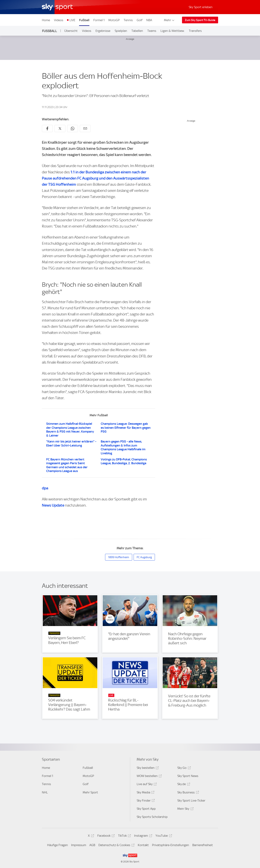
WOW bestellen (149, 777)
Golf (140, 20)
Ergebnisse (103, 31)
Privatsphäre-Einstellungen (171, 845)
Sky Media (145, 793)
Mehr (169, 20)
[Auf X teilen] (60, 128)
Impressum (79, 845)
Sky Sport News (188, 776)
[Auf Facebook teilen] (47, 128)
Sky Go (183, 768)
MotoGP (114, 20)
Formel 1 (99, 20)
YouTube (163, 836)
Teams (152, 31)
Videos (59, 20)
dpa (45, 488)
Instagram (143, 836)
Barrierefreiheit (203, 845)
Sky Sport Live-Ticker (191, 800)
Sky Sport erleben (201, 7)
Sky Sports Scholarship (152, 817)
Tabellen (137, 31)
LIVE (72, 20)
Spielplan (121, 31)
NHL (45, 792)
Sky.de (183, 785)
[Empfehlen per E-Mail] (85, 128)
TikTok (124, 836)
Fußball (84, 20)
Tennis (128, 20)
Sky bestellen (147, 768)
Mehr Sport (90, 792)
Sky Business (188, 793)
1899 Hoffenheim (119, 557)
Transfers (195, 31)
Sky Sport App (146, 809)
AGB (92, 845)
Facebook (105, 836)
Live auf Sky (146, 785)
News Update (53, 505)
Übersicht (71, 31)
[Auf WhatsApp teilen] (73, 128)
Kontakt (143, 845)
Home (46, 20)
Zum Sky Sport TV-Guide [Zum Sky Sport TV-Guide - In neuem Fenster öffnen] (200, 20)
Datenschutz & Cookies (116, 846)
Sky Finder (145, 801)
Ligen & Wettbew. (173, 31)
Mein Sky (185, 809)
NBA (149, 20)
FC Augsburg (144, 557)
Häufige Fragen (58, 845)
